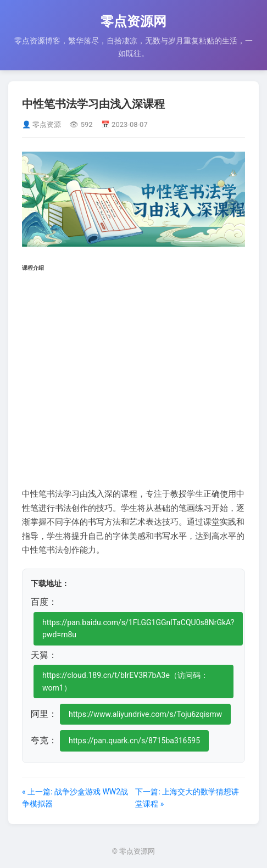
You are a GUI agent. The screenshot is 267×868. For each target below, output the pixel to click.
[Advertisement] (133, 379)
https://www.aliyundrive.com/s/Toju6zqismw (145, 714)
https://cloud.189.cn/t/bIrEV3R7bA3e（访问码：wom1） (125, 681)
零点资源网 (133, 21)
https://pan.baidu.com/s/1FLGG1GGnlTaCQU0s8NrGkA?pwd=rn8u (138, 628)
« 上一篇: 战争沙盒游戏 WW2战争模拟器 (75, 798)
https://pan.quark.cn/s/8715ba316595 (134, 741)
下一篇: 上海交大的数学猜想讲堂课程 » (187, 798)
